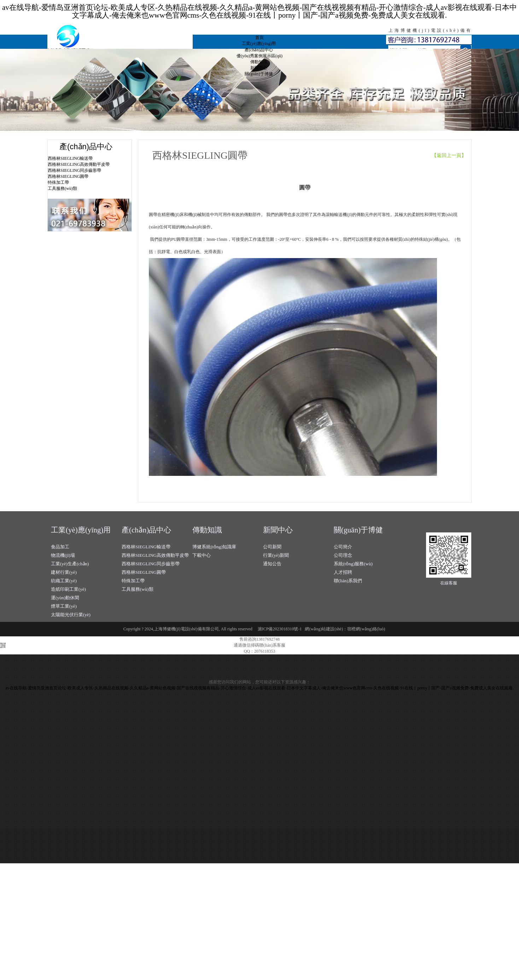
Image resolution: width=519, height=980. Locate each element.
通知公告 (272, 564)
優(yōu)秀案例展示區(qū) (259, 56)
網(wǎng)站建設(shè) (324, 629)
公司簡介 (343, 547)
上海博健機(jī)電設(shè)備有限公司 (120, 40)
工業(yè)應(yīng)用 (259, 43)
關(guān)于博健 (259, 74)
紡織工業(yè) (64, 581)
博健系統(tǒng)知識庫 (214, 547)
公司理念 (343, 555)
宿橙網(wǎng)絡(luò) (366, 629)
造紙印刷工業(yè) (68, 589)
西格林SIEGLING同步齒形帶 (74, 170)
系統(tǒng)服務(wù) (353, 564)
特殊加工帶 (58, 182)
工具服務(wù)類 (62, 188)
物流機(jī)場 (63, 555)
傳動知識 (259, 62)
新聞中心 (259, 68)
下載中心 (202, 555)
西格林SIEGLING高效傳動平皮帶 (79, 164)
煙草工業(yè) (64, 606)
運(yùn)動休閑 (65, 598)
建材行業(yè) (64, 572)
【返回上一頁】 (451, 155)
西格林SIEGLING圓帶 (68, 176)
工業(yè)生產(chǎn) (70, 564)
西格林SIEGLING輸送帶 (70, 158)
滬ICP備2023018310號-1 (280, 629)
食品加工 (60, 547)
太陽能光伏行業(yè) (71, 615)
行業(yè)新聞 (276, 555)
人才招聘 (343, 572)
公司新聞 (272, 547)
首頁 (259, 37)
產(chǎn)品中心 (259, 50)
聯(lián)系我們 (348, 581)
